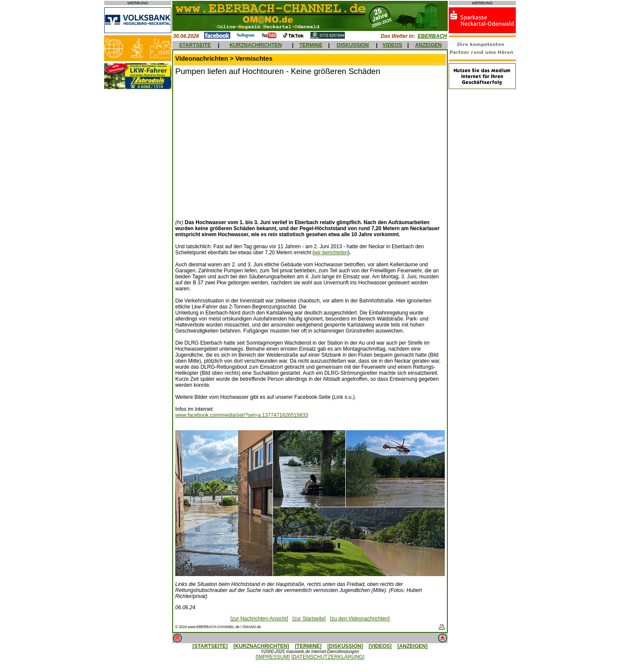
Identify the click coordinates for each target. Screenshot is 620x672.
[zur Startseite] (309, 619)
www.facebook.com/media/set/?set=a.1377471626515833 (242, 415)
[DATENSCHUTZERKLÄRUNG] (328, 657)
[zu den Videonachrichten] (360, 619)
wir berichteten (331, 253)
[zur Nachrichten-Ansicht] (259, 619)
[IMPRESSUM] (273, 657)
